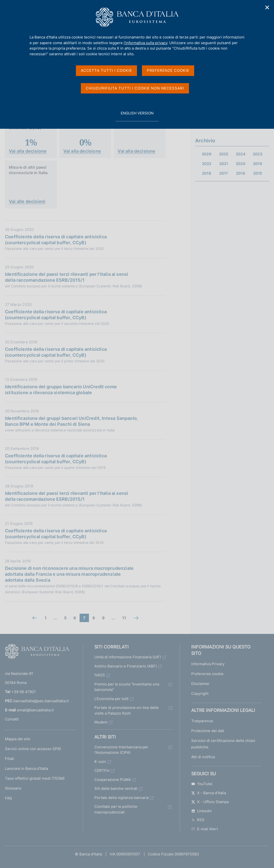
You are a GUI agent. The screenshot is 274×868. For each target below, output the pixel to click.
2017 (224, 173)
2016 (241, 173)
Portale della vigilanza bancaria (121, 798)
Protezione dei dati (208, 731)
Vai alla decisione (28, 151)
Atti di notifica (203, 757)
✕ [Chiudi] (267, 8)
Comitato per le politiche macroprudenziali (116, 809)
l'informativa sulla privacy (146, 43)
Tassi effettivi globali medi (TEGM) (35, 778)
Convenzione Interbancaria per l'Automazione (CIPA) (121, 750)
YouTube (202, 784)
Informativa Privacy (208, 664)
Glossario (13, 788)
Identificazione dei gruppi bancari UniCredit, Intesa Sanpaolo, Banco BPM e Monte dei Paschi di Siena (71, 421)
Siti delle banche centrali (116, 788)
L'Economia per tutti (111, 699)
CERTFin (102, 770)
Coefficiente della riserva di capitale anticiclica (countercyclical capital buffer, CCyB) (56, 240)
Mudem (101, 722)
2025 (224, 154)
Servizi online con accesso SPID (33, 749)
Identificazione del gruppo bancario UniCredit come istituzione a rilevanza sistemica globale (61, 390)
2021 (224, 164)
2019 (258, 164)
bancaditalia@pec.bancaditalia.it (41, 701)
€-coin (100, 762)
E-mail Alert (205, 829)
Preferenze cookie (207, 674)
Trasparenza (202, 721)
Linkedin (202, 811)
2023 (258, 154)
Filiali (9, 759)
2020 (241, 164)
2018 (207, 173)
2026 (207, 154)
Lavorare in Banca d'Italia (26, 768)
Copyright (200, 693)
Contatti (12, 719)
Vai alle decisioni (27, 201)
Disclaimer (200, 684)
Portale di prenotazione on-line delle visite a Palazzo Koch (127, 710)
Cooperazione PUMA (113, 780)
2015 (258, 173)
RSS (198, 820)
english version (137, 116)
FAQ (8, 798)
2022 (207, 164)
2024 (241, 154)
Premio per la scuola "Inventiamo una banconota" (127, 687)
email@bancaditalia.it (35, 710)
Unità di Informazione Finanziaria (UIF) (128, 657)
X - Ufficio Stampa (210, 802)
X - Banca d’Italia (209, 793)
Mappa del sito (18, 739)
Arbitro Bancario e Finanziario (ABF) (126, 666)
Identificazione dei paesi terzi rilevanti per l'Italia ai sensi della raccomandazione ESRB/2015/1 (67, 277)
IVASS (100, 675)
